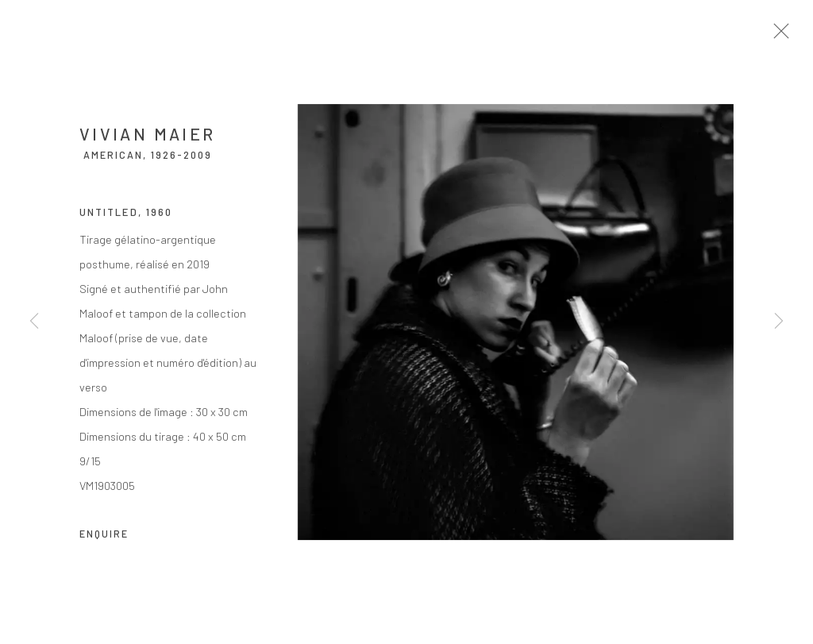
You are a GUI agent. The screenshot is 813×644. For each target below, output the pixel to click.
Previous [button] (34, 322)
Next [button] (779, 322)
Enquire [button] (104, 538)
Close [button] (786, 36)
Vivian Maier (147, 139)
